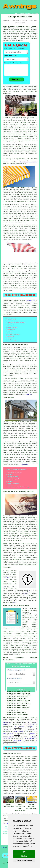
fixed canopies (18, 430)
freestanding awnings (28, 162)
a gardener (31, 733)
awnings (5, 774)
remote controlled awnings (19, 647)
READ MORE (29, 394)
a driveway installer (24, 726)
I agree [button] (24, 852)
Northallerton (30, 300)
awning (23, 188)
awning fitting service (23, 639)
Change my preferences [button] (24, 860)
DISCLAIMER (35, 13)
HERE (15, 602)
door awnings (20, 644)
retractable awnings (24, 628)
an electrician (29, 724)
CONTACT (29, 13)
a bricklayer (30, 739)
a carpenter (29, 730)
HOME (16, 13)
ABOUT (25, 13)
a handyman (18, 728)
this (4, 587)
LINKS (20, 13)
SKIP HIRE (18, 740)
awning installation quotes (13, 792)
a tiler (17, 735)
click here (7, 578)
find (8, 757)
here (30, 590)
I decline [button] (24, 856)
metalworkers (7, 723)
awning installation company (13, 121)
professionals (21, 785)
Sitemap (4, 847)
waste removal (18, 732)
